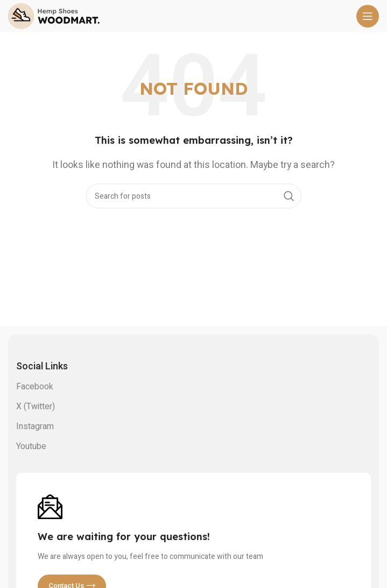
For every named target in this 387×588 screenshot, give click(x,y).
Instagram (35, 426)
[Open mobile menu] (368, 16)
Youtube (31, 446)
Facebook (35, 387)
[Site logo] (54, 16)
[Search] (194, 196)
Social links (42, 366)
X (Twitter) (36, 407)
